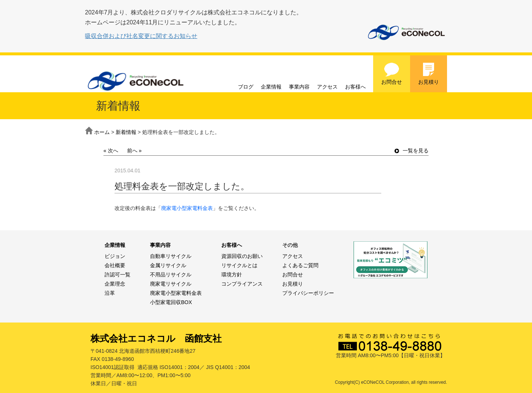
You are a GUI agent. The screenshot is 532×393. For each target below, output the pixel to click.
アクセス (327, 87)
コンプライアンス (242, 284)
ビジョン (115, 256)
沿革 (110, 293)
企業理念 (115, 284)
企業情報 (271, 87)
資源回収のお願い (242, 256)
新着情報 (126, 132)
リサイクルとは (239, 265)
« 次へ (111, 151)
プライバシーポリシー (308, 293)
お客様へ (355, 87)
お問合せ (392, 73)
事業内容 (299, 87)
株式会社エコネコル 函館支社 (156, 338)
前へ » (134, 151)
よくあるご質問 (300, 265)
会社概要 (115, 265)
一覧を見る (412, 151)
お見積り (429, 73)
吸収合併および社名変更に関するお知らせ (141, 36)
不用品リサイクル (171, 275)
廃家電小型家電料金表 (187, 208)
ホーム (102, 132)
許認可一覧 (117, 275)
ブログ (246, 87)
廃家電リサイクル (171, 284)
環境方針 (232, 275)
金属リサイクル (168, 265)
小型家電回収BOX (171, 302)
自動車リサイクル (171, 256)
